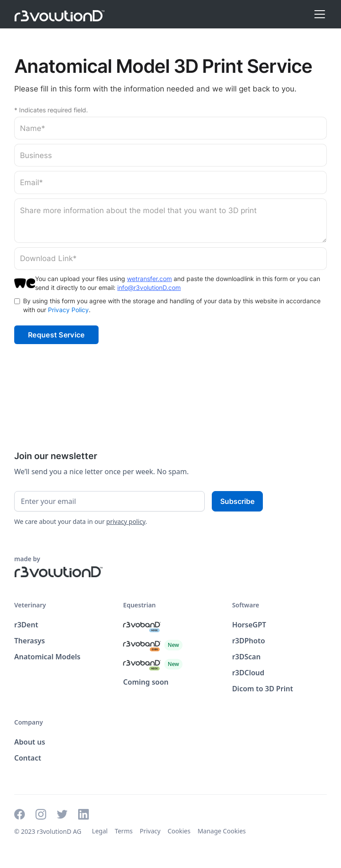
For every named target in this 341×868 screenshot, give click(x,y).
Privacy (150, 831)
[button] (318, 14)
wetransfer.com (149, 279)
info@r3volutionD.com (149, 287)
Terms (123, 831)
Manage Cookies (222, 831)
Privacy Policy (68, 310)
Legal (100, 831)
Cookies (179, 831)
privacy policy (126, 521)
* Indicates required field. (51, 110)
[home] (59, 14)
